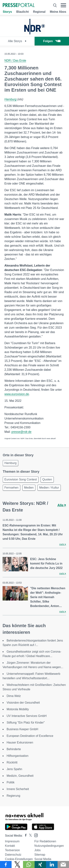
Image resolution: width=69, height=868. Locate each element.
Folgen (52, 41)
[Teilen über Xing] (40, 864)
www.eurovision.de (17, 394)
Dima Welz (14, 696)
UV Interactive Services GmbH (27, 716)
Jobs (38, 850)
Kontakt (10, 846)
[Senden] (63, 864)
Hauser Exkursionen (20, 742)
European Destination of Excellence (30, 736)
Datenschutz (13, 855)
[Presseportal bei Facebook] (25, 836)
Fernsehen (11, 488)
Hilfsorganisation (17, 756)
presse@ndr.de (21, 432)
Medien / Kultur (49, 488)
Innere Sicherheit (18, 789)
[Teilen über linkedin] (52, 864)
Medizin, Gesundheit (20, 776)
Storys (7, 12)
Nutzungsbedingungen (49, 846)
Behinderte (14, 749)
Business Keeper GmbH (22, 729)
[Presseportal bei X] (29, 836)
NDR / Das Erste (15, 60)
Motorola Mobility (18, 709)
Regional (39, 12)
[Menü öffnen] (63, 5)
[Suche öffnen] (55, 5)
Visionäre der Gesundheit (23, 703)
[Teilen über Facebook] (6, 864)
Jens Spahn (14, 769)
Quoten (47, 479)
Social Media (43, 859)
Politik (11, 782)
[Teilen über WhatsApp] (29, 864)
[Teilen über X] (17, 864)
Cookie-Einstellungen (19, 859)
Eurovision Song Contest (21, 479)
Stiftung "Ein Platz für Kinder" (26, 723)
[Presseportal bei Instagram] (35, 835)
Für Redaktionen (45, 841)
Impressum (12, 841)
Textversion (12, 850)
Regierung (13, 796)
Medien (29, 488)
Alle (62, 505)
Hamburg (10, 99)
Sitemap (40, 855)
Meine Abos (58, 12)
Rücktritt (12, 762)
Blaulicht (22, 12)
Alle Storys (17, 41)
